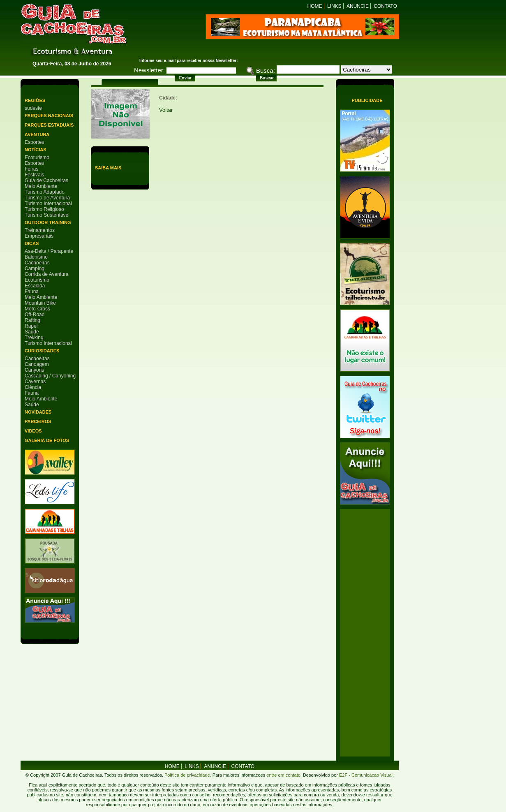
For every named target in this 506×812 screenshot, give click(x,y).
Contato (385, 6)
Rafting (32, 320)
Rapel (31, 326)
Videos (33, 431)
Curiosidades (42, 351)
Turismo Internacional (48, 204)
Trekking (34, 338)
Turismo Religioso (44, 209)
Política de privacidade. (188, 775)
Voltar (166, 110)
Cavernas (35, 382)
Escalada (35, 286)
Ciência (33, 387)
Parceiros (38, 421)
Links (334, 6)
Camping (35, 268)
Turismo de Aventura (47, 198)
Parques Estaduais (49, 125)
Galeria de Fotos (47, 440)
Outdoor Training (48, 222)
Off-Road (35, 315)
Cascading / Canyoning (50, 376)
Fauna (32, 291)
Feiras (31, 169)
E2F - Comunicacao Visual (366, 775)
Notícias (36, 150)
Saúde (32, 332)
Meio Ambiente (41, 186)
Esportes (34, 142)
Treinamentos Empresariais (40, 233)
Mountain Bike (40, 303)
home (172, 766)
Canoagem (37, 364)
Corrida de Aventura (47, 274)
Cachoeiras (37, 263)
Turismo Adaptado (45, 192)
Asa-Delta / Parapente (49, 251)
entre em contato (283, 775)
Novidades (38, 412)
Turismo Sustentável (47, 215)
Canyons (34, 370)
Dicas (32, 243)
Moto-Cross (37, 309)
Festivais (34, 175)
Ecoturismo (37, 157)
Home (315, 6)
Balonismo (36, 257)
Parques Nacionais (49, 116)
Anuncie (358, 6)
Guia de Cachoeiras (46, 180)
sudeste (33, 108)
